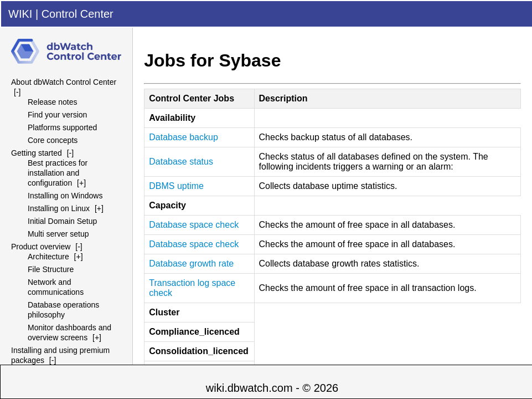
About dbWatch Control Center (64, 82)
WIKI (20, 14)
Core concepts (53, 140)
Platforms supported (62, 127)
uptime (176, 186)
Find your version (57, 115)
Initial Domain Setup (62, 221)
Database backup (184, 137)
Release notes (53, 102)
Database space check (194, 225)
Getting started (37, 153)
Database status (181, 162)
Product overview (41, 247)
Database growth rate (191, 264)
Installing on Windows (65, 196)
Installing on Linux (59, 208)
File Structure (51, 269)
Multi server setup (58, 234)
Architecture (48, 257)
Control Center (78, 14)
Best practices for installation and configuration (58, 173)
